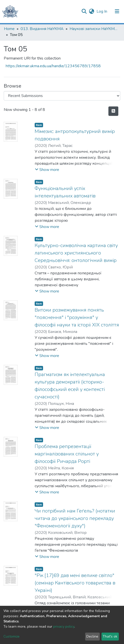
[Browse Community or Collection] (62, 96)
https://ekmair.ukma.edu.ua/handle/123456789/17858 (53, 66)
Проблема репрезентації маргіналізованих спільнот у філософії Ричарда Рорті (67, 454)
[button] (91, 11)
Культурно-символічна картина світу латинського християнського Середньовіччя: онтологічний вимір (76, 253)
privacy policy (64, 627)
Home (9, 29)
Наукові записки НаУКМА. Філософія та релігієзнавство (94, 29)
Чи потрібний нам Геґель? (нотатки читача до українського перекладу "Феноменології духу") (75, 518)
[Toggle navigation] (117, 11)
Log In (102, 11)
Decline (92, 636)
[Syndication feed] (113, 111)
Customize (12, 636)
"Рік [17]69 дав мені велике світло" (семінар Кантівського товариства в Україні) (75, 583)
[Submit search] (84, 11)
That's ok (110, 636)
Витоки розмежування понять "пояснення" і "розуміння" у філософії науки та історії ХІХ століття (77, 317)
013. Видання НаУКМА (42, 29)
